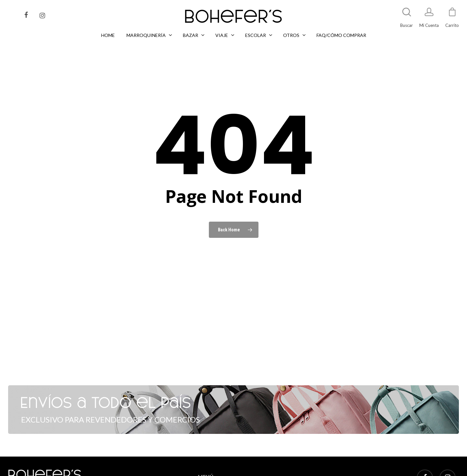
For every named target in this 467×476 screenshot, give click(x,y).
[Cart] (452, 15)
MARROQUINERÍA (216, 471)
